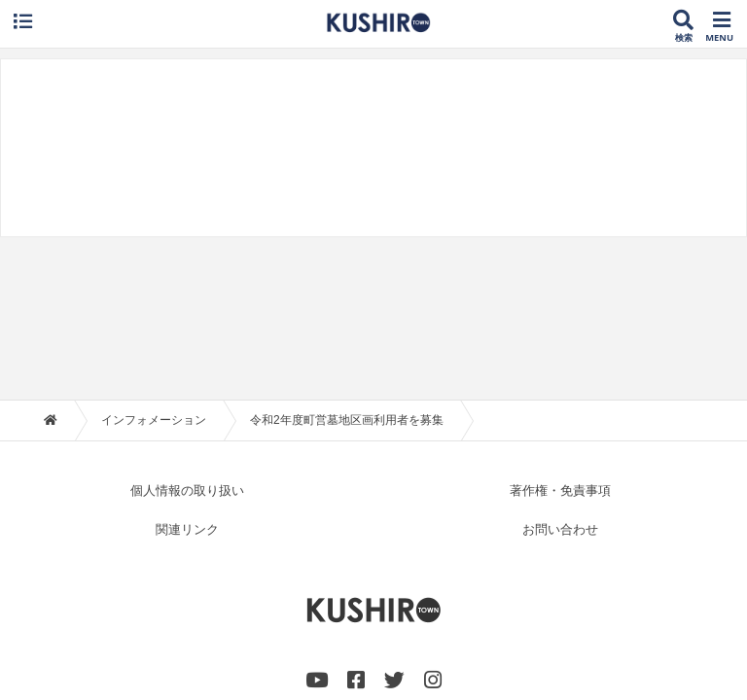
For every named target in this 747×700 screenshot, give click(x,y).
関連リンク (187, 377)
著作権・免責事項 (560, 338)
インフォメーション (154, 267)
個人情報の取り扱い (187, 338)
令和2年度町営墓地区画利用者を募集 (347, 267)
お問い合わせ (560, 377)
